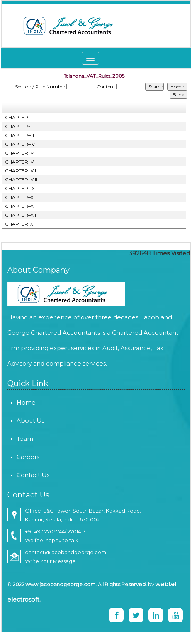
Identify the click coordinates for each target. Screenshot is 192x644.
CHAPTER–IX (20, 188)
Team (14, 439)
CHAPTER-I (18, 117)
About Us (19, 421)
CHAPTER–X (19, 197)
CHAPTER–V (19, 153)
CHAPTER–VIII (21, 180)
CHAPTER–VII (20, 171)
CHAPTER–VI (20, 162)
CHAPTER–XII (20, 215)
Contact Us (22, 475)
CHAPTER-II (19, 126)
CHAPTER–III (20, 135)
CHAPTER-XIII (21, 224)
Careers (17, 457)
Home (15, 402)
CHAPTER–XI (20, 206)
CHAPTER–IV (20, 144)
